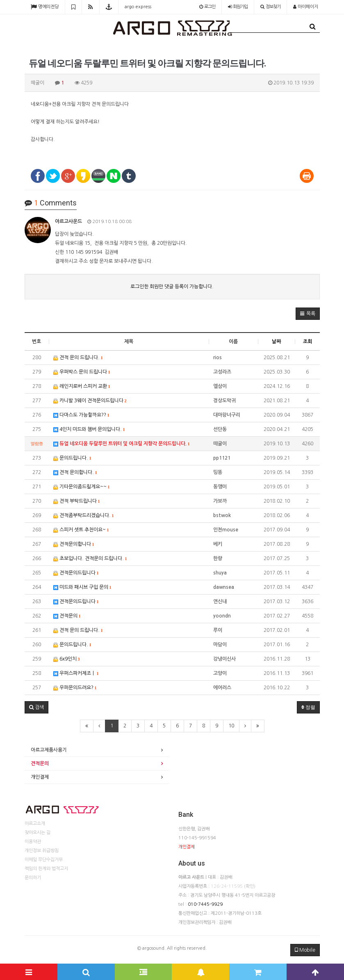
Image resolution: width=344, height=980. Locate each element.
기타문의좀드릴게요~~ (82, 487)
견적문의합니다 (74, 544)
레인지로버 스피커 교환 (82, 386)
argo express (138, 7)
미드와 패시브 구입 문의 (82, 587)
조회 (308, 342)
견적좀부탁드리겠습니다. (84, 516)
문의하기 (33, 878)
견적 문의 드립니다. (78, 358)
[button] (308, 314)
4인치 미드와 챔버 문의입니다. (89, 430)
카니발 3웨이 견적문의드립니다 (90, 401)
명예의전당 (45, 7)
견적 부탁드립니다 (77, 501)
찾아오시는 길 (38, 833)
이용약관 (33, 842)
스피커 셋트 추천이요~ (81, 530)
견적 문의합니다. (75, 473)
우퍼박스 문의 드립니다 (82, 372)
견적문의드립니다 (76, 573)
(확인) (250, 886)
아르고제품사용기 (49, 750)
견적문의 (67, 616)
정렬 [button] (308, 707)
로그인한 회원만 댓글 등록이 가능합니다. (172, 287)
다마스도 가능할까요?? (81, 415)
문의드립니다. (72, 458)
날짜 (276, 342)
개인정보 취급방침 (42, 851)
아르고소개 (35, 824)
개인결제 (40, 777)
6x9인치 (67, 659)
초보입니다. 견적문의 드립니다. (90, 559)
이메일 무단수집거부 (44, 860)
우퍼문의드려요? (75, 688)
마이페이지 (306, 7)
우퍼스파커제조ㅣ (76, 673)
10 (231, 726)
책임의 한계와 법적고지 (46, 869)
